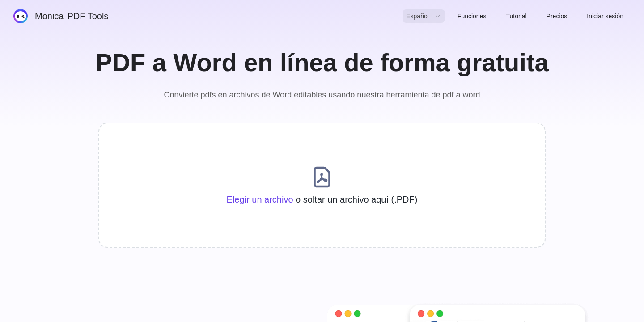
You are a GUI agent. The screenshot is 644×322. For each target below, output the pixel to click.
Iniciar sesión (605, 16)
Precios (557, 16)
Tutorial (516, 16)
